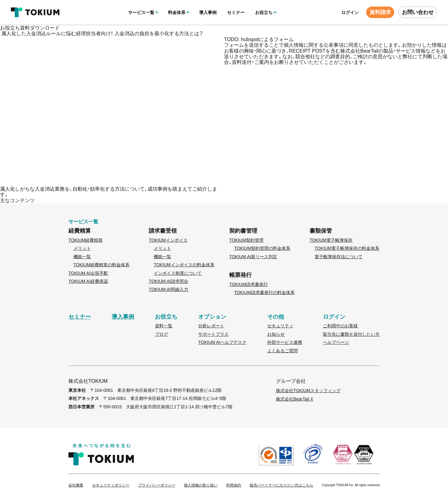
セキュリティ (280, 326)
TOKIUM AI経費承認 (88, 281)
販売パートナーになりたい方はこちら (282, 485)
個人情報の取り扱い (201, 485)
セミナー (236, 12)
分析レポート (211, 326)
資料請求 (380, 12)
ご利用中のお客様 (340, 326)
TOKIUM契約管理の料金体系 (262, 248)
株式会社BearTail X (295, 399)
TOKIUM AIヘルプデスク (222, 342)
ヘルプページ (336, 342)
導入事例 (208, 12)
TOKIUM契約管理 (246, 240)
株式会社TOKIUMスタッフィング (308, 391)
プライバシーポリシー (157, 485)
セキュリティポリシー (111, 485)
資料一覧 (164, 326)
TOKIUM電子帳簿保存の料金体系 (347, 248)
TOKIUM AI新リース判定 (253, 257)
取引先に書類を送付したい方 (351, 334)
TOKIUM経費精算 (86, 240)
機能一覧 (82, 257)
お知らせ (276, 334)
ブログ (161, 334)
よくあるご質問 (282, 351)
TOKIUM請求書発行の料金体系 (264, 292)
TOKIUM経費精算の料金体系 (101, 265)
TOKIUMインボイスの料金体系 (184, 265)
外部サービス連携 (285, 342)
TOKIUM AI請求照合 (168, 281)
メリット (82, 248)
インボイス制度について (178, 273)
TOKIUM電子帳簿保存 (331, 240)
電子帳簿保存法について (338, 257)
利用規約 (234, 485)
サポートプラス (213, 334)
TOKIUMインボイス (168, 240)
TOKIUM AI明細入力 (168, 289)
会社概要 (76, 485)
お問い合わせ (418, 12)
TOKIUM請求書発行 (249, 284)
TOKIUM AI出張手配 (88, 273)
